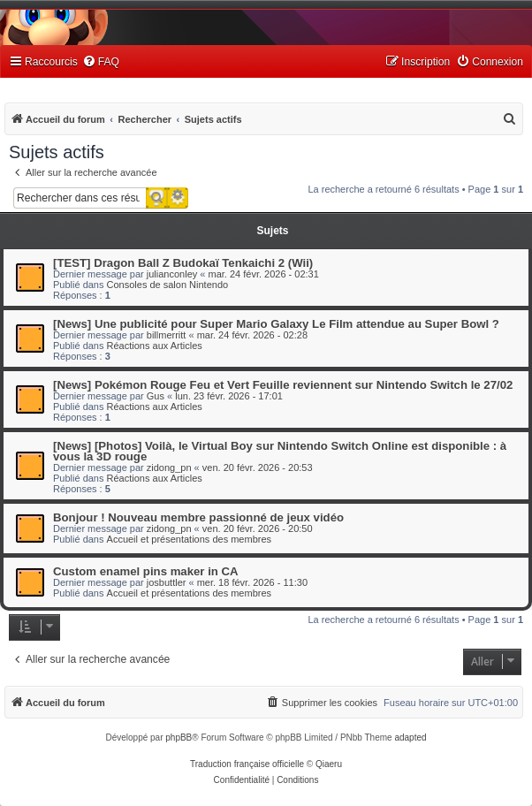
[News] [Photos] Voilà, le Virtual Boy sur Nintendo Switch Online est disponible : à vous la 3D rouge (280, 451)
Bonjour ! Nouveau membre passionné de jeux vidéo (198, 517)
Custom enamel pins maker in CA (146, 571)
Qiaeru (329, 764)
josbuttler (167, 582)
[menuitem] (101, 62)
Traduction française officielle (247, 764)
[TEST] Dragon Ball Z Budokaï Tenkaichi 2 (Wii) (183, 263)
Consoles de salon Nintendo (168, 285)
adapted (410, 738)
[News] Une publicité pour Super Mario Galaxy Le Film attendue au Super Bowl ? (276, 324)
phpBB (179, 738)
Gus (156, 396)
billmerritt (167, 335)
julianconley (172, 274)
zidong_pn (169, 468)
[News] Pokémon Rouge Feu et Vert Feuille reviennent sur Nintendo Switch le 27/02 (283, 385)
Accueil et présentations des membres (189, 539)
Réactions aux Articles (155, 346)
